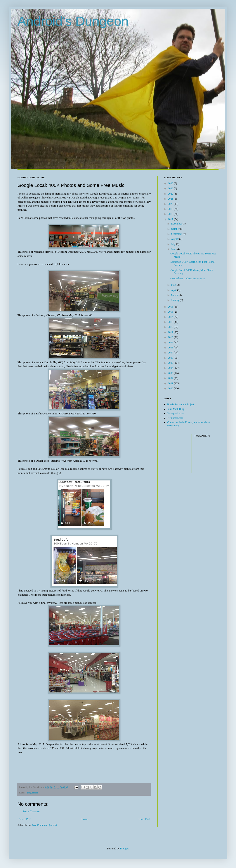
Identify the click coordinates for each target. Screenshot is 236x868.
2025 (171, 183)
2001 (171, 383)
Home (85, 819)
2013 (171, 322)
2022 (171, 194)
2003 (171, 373)
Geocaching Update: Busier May (188, 278)
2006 (171, 358)
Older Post (144, 819)
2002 (171, 378)
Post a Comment (32, 811)
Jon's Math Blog (176, 409)
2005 (171, 363)
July (174, 244)
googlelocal (32, 793)
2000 (171, 388)
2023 (171, 188)
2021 (171, 199)
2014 (171, 317)
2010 (171, 337)
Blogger (124, 849)
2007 (171, 353)
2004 (171, 368)
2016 (171, 307)
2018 (171, 214)
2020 (171, 204)
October (176, 229)
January (175, 300)
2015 (171, 312)
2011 (171, 332)
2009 (171, 343)
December (177, 224)
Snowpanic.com (176, 413)
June (174, 249)
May (174, 285)
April (174, 290)
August (175, 239)
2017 (171, 219)
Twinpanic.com (175, 418)
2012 (171, 327)
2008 (171, 348)
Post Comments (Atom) (44, 825)
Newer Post (25, 819)
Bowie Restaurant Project (181, 404)
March (175, 295)
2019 (171, 209)
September (177, 234)
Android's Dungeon (73, 21)
